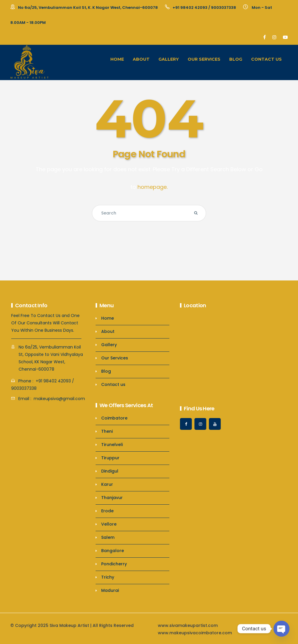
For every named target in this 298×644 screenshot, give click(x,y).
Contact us (266, 59)
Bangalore (113, 551)
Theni (107, 431)
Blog (236, 59)
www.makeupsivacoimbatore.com (195, 633)
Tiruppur (110, 458)
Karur (107, 484)
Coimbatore (114, 418)
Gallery (169, 59)
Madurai (110, 590)
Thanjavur (112, 498)
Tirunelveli (112, 445)
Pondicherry (114, 564)
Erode (107, 511)
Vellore (109, 524)
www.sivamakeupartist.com (188, 625)
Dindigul (110, 471)
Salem (108, 537)
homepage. (153, 187)
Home (117, 59)
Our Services (204, 59)
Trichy (108, 577)
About (141, 59)
